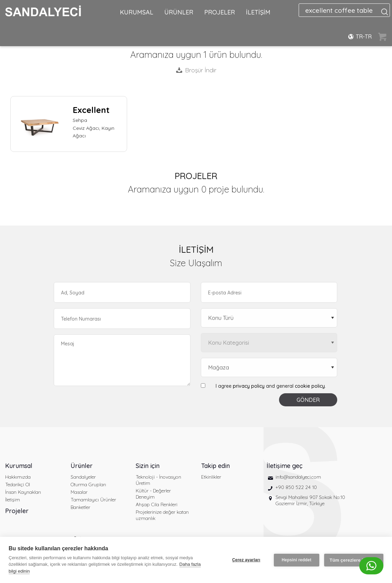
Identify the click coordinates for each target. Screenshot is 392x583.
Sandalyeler (83, 477)
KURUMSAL (137, 12)
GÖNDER (308, 400)
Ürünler (82, 466)
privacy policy (249, 386)
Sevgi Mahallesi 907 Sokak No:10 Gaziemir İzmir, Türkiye (310, 500)
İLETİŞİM (258, 12)
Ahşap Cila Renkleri (157, 504)
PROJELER (220, 12)
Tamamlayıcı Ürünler (93, 500)
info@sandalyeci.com (298, 477)
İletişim (13, 500)
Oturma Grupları (88, 485)
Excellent (91, 110)
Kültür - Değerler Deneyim (153, 494)
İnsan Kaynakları (23, 492)
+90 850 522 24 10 (296, 487)
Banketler (80, 507)
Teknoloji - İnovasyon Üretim (158, 480)
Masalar (79, 492)
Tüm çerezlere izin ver (354, 560)
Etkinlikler (211, 477)
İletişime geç (285, 466)
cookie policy (310, 386)
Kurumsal (19, 466)
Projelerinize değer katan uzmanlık (162, 515)
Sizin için (148, 466)
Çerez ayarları (246, 560)
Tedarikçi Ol (18, 485)
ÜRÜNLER (179, 12)
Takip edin (215, 466)
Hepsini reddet (297, 560)
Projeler (17, 511)
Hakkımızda (18, 477)
